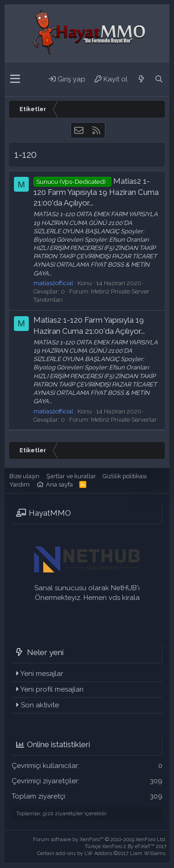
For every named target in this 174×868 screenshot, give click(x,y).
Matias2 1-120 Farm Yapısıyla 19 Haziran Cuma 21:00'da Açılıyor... (96, 192)
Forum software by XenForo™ (100, 840)
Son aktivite (40, 705)
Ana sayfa (59, 484)
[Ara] (159, 79)
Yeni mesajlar (42, 674)
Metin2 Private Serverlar (124, 420)
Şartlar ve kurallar (71, 476)
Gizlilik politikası (125, 476)
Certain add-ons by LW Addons (102, 853)
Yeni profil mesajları (52, 689)
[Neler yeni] (141, 79)
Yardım (19, 484)
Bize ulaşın (24, 476)
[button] (15, 79)
